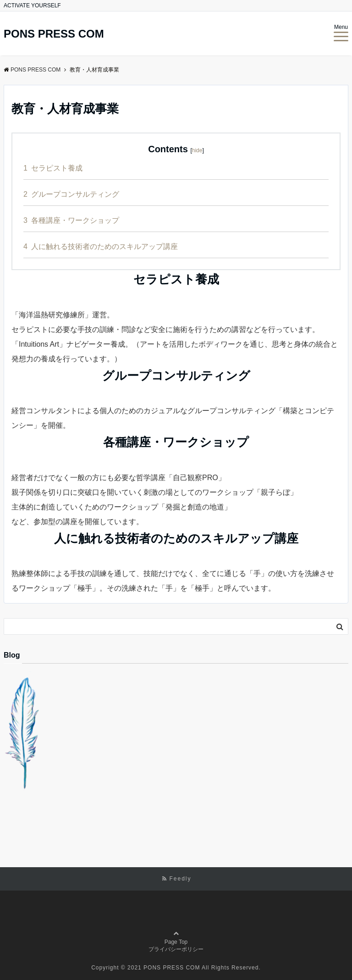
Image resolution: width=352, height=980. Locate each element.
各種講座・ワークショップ (71, 220)
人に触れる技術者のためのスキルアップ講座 (101, 246)
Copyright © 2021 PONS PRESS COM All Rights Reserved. (176, 968)
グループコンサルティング (71, 194)
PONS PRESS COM (54, 34)
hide (197, 150)
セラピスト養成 (53, 168)
